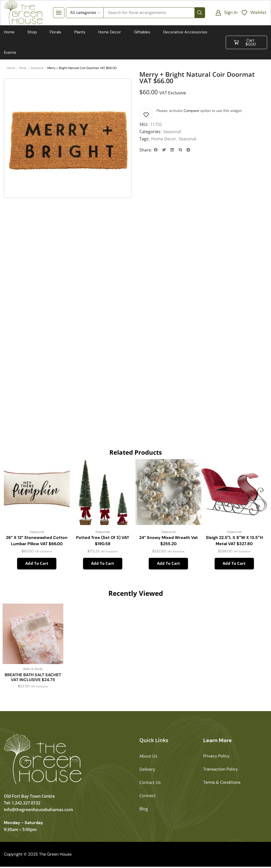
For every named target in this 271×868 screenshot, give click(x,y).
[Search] (199, 13)
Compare (191, 111)
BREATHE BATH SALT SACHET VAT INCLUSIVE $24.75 (33, 679)
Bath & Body (33, 670)
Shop (23, 68)
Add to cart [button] (37, 565)
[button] (59, 13)
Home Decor (164, 139)
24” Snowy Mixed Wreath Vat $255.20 (168, 542)
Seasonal (37, 68)
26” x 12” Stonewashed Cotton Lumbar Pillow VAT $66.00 (37, 542)
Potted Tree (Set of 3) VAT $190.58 (103, 542)
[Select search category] (85, 13)
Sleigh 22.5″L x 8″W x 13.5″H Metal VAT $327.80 (234, 542)
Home (11, 68)
